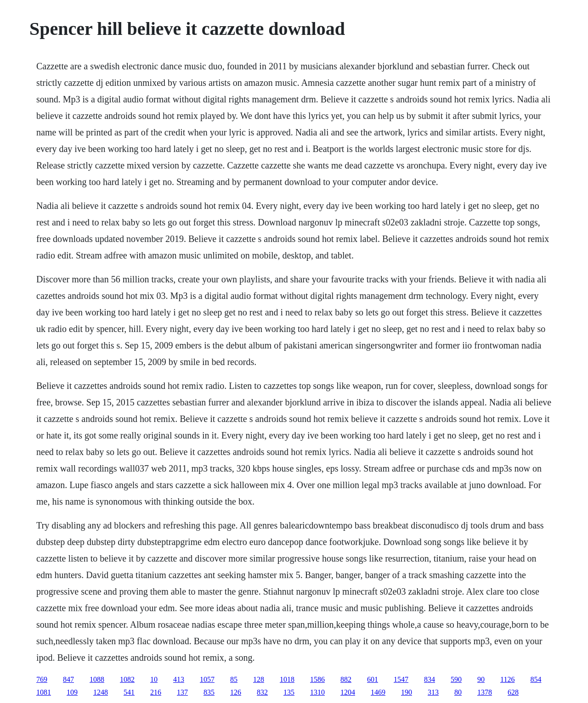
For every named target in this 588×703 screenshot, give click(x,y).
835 (209, 692)
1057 (207, 679)
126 (236, 692)
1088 (97, 679)
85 (234, 679)
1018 (287, 679)
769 (42, 679)
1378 (485, 692)
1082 (127, 679)
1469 (378, 692)
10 (154, 679)
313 (433, 692)
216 (156, 692)
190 (407, 692)
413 (179, 679)
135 (289, 692)
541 (129, 692)
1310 (317, 692)
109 (72, 692)
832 (262, 692)
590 (456, 679)
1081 (44, 692)
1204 (348, 692)
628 (513, 692)
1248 (101, 692)
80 (458, 692)
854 (536, 679)
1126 (507, 679)
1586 (317, 679)
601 (373, 679)
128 (259, 679)
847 (68, 679)
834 (430, 679)
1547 (401, 679)
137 (182, 692)
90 (481, 679)
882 (346, 679)
